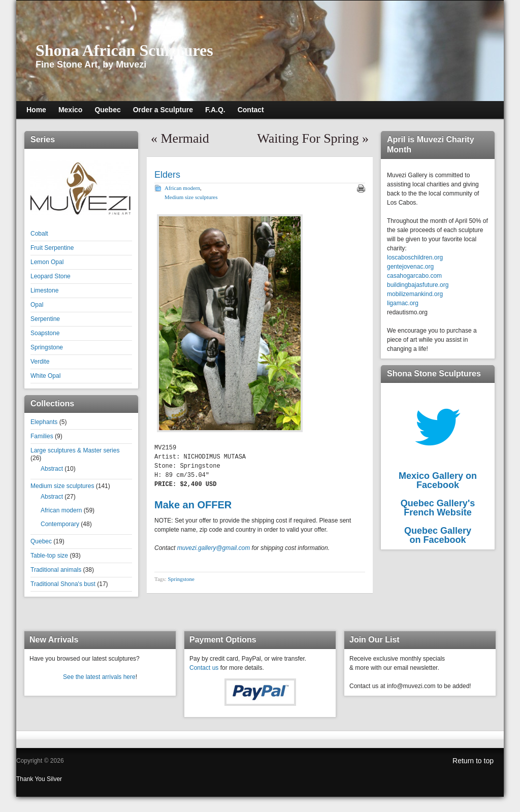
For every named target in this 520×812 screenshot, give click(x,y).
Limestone (44, 290)
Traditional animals (56, 570)
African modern (61, 510)
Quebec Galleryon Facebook (438, 535)
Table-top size (49, 556)
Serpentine (45, 319)
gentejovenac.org (410, 267)
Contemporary (60, 524)
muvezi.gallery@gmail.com (214, 548)
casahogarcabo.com (414, 276)
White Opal (45, 376)
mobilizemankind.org (415, 294)
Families (42, 436)
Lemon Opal (47, 262)
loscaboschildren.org (415, 257)
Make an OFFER (193, 505)
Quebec (41, 541)
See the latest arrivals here (99, 677)
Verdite (40, 362)
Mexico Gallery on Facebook (438, 480)
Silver (54, 779)
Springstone (47, 347)
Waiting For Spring (308, 138)
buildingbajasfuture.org (418, 285)
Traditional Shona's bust (63, 584)
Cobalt (39, 234)
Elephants (44, 422)
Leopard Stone (51, 276)
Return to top (473, 761)
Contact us (204, 668)
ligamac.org (403, 303)
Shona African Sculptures (124, 50)
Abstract (52, 469)
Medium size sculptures (62, 486)
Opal (37, 305)
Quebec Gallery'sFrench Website (438, 508)
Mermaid (185, 138)
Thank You (31, 779)
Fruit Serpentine (52, 248)
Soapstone (45, 333)
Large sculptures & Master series (75, 450)
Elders (167, 175)
